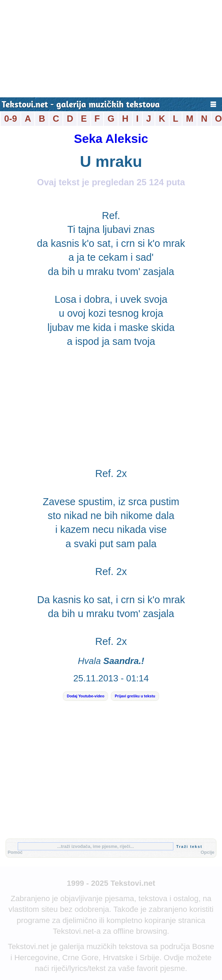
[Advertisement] (111, 49)
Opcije (208, 852)
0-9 (11, 119)
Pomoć (15, 852)
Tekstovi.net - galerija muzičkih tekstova (81, 105)
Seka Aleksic (111, 139)
